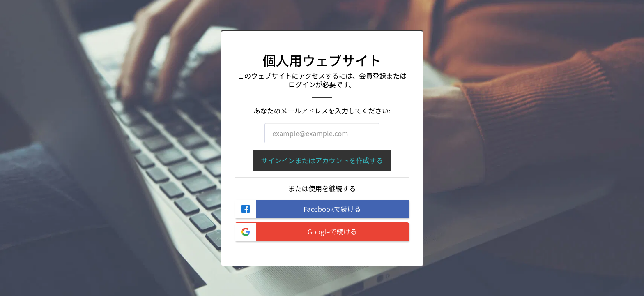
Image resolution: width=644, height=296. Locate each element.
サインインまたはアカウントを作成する (322, 160)
